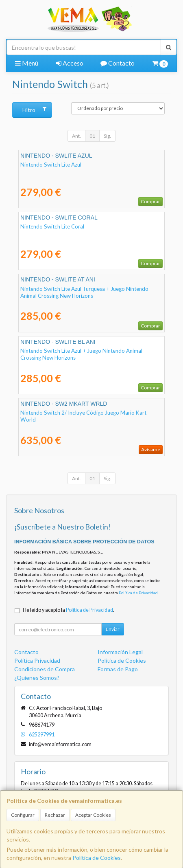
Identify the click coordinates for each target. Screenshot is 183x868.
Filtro (34, 110)
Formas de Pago (118, 669)
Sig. (107, 136)
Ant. (76, 136)
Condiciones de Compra (45, 669)
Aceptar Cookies (93, 815)
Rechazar (55, 815)
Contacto (118, 63)
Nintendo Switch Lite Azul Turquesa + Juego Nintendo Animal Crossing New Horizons (84, 292)
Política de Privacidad (138, 593)
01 (92, 136)
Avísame (151, 449)
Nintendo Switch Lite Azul (51, 165)
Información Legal (120, 652)
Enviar (113, 629)
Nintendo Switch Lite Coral (52, 226)
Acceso (70, 63)
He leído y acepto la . (69, 610)
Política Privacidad (37, 660)
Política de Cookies (97, 858)
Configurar (23, 815)
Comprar (150, 201)
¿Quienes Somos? (37, 678)
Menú (27, 63)
